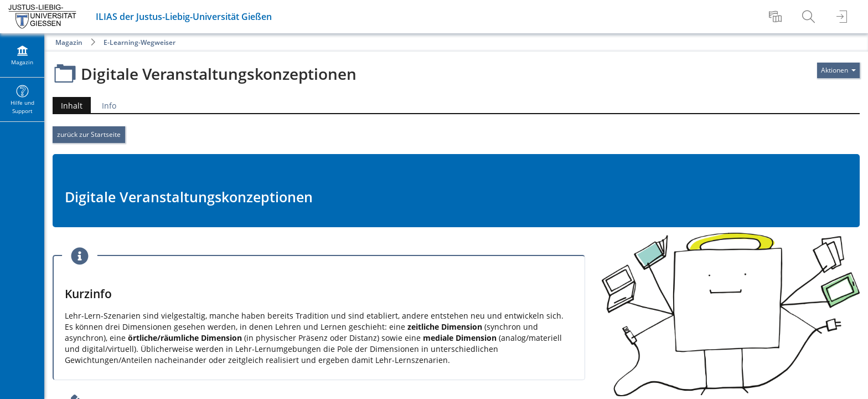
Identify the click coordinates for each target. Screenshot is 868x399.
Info (109, 106)
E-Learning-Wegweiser (139, 42)
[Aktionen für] (838, 70)
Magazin (69, 42)
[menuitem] (777, 17)
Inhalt (72, 106)
